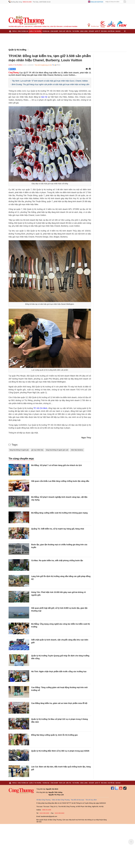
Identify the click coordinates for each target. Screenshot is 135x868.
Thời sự (14, 31)
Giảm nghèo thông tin (41, 27)
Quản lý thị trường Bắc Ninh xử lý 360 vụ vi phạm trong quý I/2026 (60, 751)
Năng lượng (84, 31)
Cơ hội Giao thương (71, 27)
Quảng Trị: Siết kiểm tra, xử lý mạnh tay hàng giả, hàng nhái (58, 529)
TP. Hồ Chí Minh (40, 408)
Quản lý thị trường (35, 31)
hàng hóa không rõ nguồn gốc (19, 450)
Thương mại (46, 31)
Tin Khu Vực (93, 25)
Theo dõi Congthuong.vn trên (43, 65)
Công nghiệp (54, 31)
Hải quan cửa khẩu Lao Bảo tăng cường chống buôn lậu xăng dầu (60, 481)
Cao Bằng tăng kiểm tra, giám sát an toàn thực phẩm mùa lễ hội (59, 703)
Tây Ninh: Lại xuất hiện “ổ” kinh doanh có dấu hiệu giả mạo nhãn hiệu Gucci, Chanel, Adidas (50, 81)
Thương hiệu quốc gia (16, 27)
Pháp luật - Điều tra (65, 31)
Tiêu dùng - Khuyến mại (108, 31)
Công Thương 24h (23, 31)
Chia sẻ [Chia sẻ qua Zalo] (12, 69)
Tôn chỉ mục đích (91, 800)
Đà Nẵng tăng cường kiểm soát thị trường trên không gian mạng (59, 513)
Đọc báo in (29, 27)
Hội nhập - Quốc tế (94, 31)
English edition (97, 2)
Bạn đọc (118, 31)
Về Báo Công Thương (43, 800)
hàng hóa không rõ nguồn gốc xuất (57, 450)
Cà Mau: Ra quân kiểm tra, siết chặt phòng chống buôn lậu (57, 561)
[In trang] (90, 69)
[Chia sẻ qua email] (87, 69)
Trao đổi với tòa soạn (77, 800)
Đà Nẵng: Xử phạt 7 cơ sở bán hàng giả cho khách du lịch (57, 465)
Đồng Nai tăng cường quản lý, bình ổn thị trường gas (54, 735)
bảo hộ (44, 97)
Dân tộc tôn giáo (56, 27)
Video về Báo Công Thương (61, 800)
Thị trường (76, 31)
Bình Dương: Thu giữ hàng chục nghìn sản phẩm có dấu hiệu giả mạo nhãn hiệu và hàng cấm (50, 84)
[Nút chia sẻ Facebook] (25, 69)
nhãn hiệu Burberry (77, 450)
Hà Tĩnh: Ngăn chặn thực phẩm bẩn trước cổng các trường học (59, 672)
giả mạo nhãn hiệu (37, 450)
